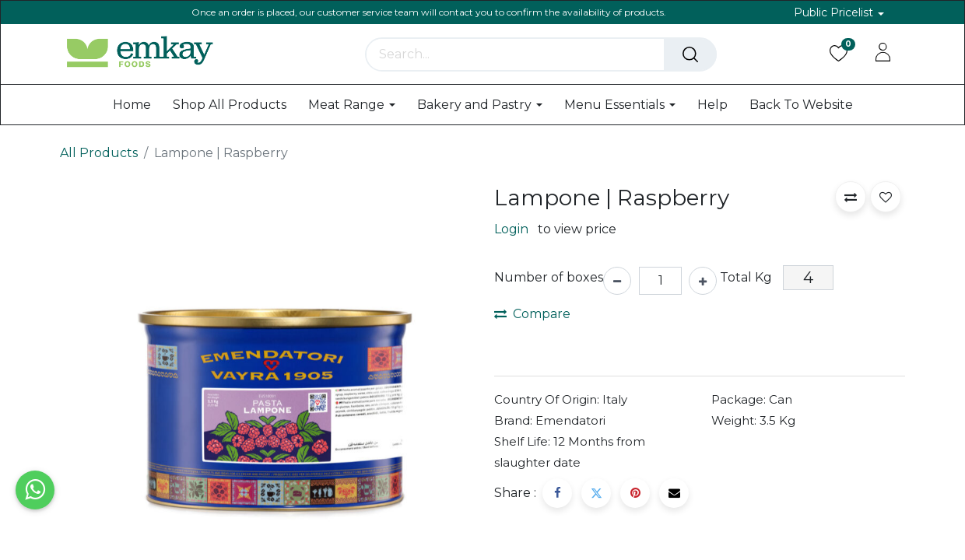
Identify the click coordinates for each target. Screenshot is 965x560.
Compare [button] (532, 314)
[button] (851, 197)
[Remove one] (617, 281)
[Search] (690, 54)
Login (511, 229)
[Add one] (703, 281)
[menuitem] (132, 105)
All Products (99, 153)
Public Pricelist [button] (835, 12)
